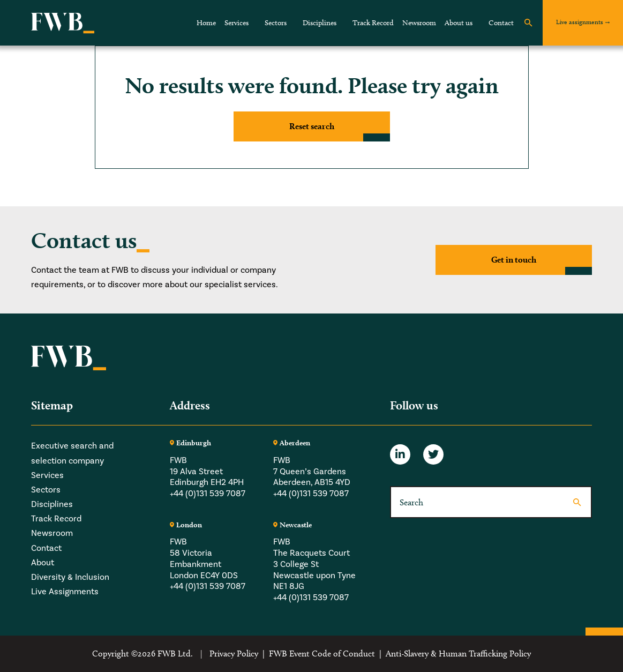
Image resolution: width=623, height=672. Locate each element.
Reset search (312, 126)
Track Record (373, 23)
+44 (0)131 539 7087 (208, 494)
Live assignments (580, 22)
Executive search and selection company (72, 453)
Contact (501, 23)
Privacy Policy (234, 654)
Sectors (276, 23)
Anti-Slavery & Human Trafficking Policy (458, 654)
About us (459, 23)
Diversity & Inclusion (70, 577)
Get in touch (514, 260)
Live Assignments (65, 592)
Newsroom (419, 23)
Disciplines (320, 23)
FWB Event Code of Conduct (322, 654)
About (43, 563)
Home (206, 23)
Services (237, 23)
